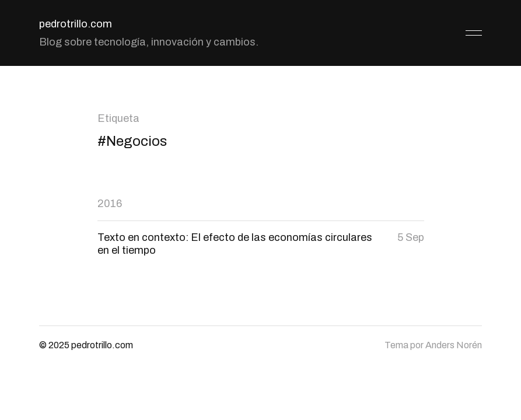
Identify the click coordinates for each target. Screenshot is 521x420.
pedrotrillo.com (76, 24)
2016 (110, 204)
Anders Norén (454, 345)
